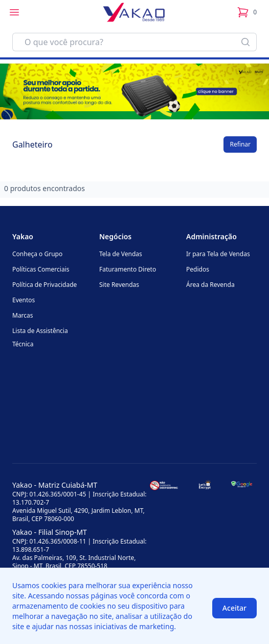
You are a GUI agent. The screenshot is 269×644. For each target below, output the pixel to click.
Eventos (24, 300)
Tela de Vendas (121, 254)
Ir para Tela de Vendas (218, 254)
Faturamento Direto (128, 269)
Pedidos (198, 269)
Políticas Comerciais (41, 269)
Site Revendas (119, 285)
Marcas (23, 315)
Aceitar (234, 608)
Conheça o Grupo (37, 254)
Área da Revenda (210, 285)
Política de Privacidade (44, 285)
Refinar (240, 144)
